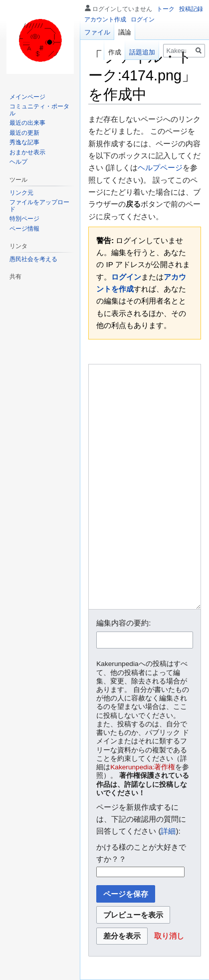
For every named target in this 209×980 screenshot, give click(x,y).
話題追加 (142, 52)
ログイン (126, 277)
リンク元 (21, 193)
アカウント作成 (105, 19)
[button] (169, 936)
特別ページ (24, 219)
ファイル (97, 32)
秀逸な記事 (24, 142)
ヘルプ (18, 162)
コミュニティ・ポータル (39, 110)
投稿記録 (191, 9)
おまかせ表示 (27, 152)
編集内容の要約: (123, 623)
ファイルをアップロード (39, 206)
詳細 (168, 831)
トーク (166, 9)
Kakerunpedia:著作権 (143, 767)
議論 (125, 32)
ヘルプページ (160, 167)
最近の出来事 (27, 123)
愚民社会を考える (33, 259)
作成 (115, 52)
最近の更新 (24, 133)
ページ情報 (24, 229)
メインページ (27, 97)
